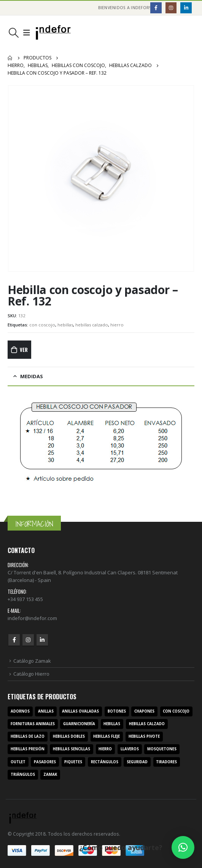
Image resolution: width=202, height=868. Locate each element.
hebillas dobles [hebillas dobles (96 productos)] (69, 736)
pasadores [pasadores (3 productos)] (45, 762)
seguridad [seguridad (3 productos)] (137, 762)
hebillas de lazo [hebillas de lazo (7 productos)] (28, 736)
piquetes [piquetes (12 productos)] (73, 762)
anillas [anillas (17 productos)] (46, 711)
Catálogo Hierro (31, 674)
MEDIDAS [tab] (32, 376)
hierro (117, 325)
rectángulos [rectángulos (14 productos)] (105, 762)
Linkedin (42, 640)
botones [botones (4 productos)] (117, 711)
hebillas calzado (92, 325)
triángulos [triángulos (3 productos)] (23, 774)
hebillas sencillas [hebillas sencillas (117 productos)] (72, 749)
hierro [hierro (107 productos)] (105, 749)
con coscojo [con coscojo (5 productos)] (176, 711)
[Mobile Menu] (27, 33)
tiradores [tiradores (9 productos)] (166, 762)
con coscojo (42, 325)
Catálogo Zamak (32, 661)
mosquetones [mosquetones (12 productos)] (162, 749)
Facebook (14, 640)
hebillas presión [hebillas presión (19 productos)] (28, 749)
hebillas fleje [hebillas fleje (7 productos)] (107, 736)
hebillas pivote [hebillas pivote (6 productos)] (144, 736)
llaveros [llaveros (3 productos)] (130, 749)
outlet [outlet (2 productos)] (18, 762)
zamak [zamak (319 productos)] (50, 774)
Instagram (28, 640)
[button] (183, 847)
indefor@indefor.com (32, 618)
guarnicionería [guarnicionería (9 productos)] (79, 724)
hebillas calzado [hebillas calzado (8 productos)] (147, 724)
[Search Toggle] (14, 33)
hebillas (65, 325)
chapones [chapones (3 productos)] (144, 711)
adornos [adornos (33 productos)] (20, 711)
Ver (24, 350)
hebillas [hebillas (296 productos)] (112, 724)
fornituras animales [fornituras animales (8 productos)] (33, 724)
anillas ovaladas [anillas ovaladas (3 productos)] (80, 711)
